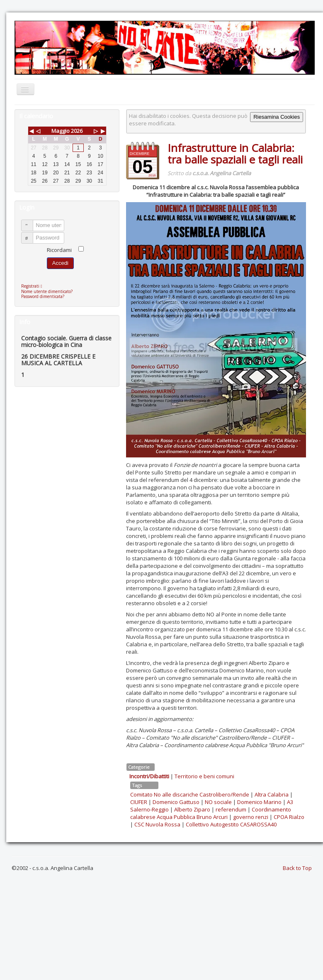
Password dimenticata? (43, 296)
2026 (77, 131)
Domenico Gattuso (176, 802)
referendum (231, 809)
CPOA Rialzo (289, 817)
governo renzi (251, 817)
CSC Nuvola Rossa (157, 824)
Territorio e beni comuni (204, 776)
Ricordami (59, 250)
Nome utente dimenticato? (47, 291)
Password (31, 234)
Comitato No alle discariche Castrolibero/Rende (190, 794)
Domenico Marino (259, 802)
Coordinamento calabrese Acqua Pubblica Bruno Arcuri (211, 813)
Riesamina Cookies (277, 117)
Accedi (60, 263)
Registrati (34, 286)
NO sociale (218, 802)
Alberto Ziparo (192, 809)
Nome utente (31, 222)
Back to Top (297, 868)
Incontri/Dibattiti (149, 776)
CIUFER (139, 802)
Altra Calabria (272, 794)
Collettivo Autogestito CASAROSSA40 (231, 824)
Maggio (61, 131)
